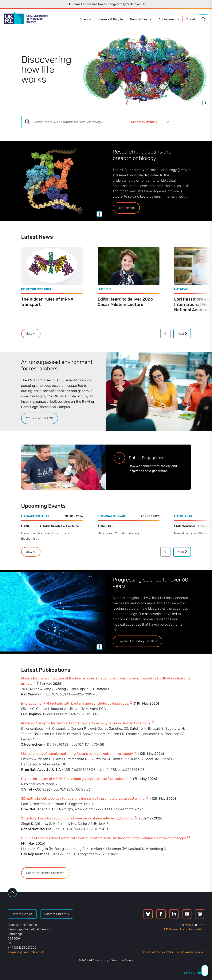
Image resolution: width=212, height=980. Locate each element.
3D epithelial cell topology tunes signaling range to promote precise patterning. (83, 799)
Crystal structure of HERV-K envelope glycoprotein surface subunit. (75, 779)
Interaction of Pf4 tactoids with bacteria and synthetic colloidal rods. (75, 703)
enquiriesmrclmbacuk (26, 952)
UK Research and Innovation (184, 929)
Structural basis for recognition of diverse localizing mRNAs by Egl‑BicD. (78, 818)
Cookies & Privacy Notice (159, 952)
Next (182, 334)
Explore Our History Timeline (137, 641)
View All (31, 334)
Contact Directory (57, 914)
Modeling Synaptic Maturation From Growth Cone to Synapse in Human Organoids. (86, 723)
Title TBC (105, 526)
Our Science (126, 208)
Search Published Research (45, 873)
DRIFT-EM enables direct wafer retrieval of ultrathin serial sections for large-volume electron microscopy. (104, 838)
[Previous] (165, 334)
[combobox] (81, 122)
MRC (188, 925)
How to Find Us (22, 914)
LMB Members (194, 973)
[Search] (203, 19)
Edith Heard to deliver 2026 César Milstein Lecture (125, 302)
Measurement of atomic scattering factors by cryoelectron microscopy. (77, 754)
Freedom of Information (190, 952)
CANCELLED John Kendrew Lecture (50, 526)
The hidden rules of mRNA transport (47, 302)
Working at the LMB (40, 418)
